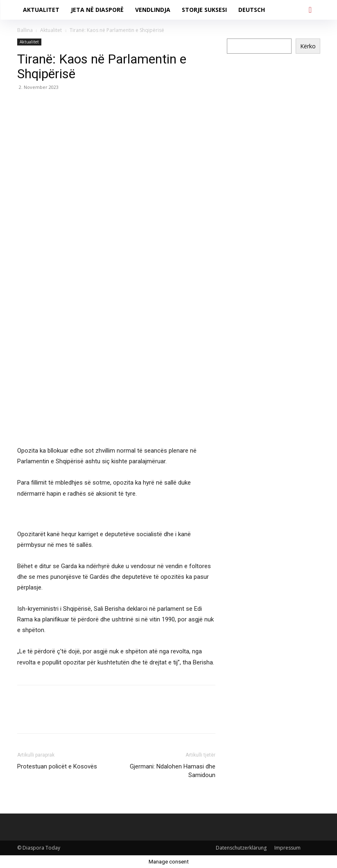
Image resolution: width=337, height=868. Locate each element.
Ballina (25, 30)
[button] (310, 10)
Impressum (287, 848)
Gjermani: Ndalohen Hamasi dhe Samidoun (173, 771)
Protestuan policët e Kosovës (57, 766)
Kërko (308, 46)
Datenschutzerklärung (241, 848)
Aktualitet (51, 30)
